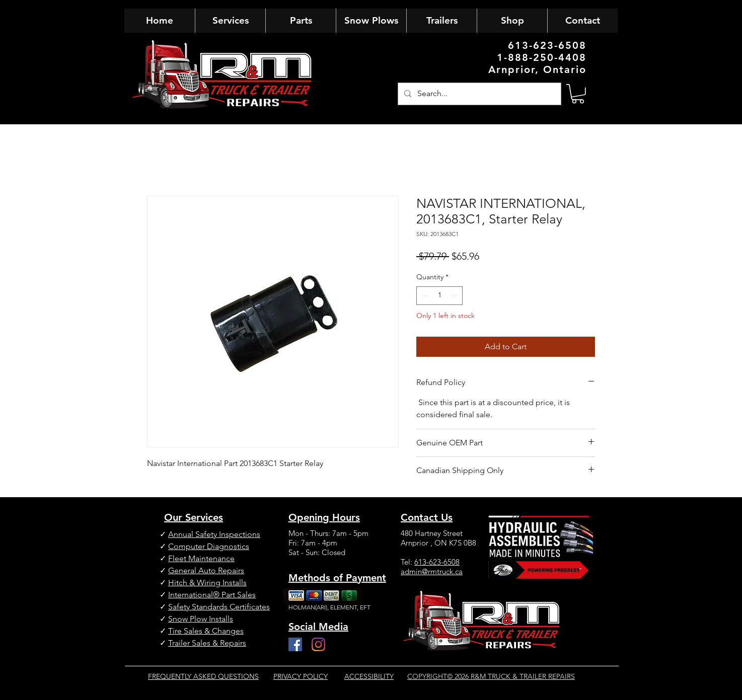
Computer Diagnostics (209, 546)
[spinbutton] (439, 296)
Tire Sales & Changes (206, 631)
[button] (578, 94)
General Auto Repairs (206, 570)
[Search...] (478, 94)
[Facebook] (295, 644)
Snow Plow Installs (201, 619)
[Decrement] (424, 296)
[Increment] (455, 296)
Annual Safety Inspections (214, 534)
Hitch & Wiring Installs (207, 582)
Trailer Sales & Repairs (207, 643)
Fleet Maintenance (201, 558)
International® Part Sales (212, 595)
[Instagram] (318, 644)
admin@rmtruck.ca (432, 571)
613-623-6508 (437, 562)
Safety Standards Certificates (219, 607)
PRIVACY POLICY (301, 676)
